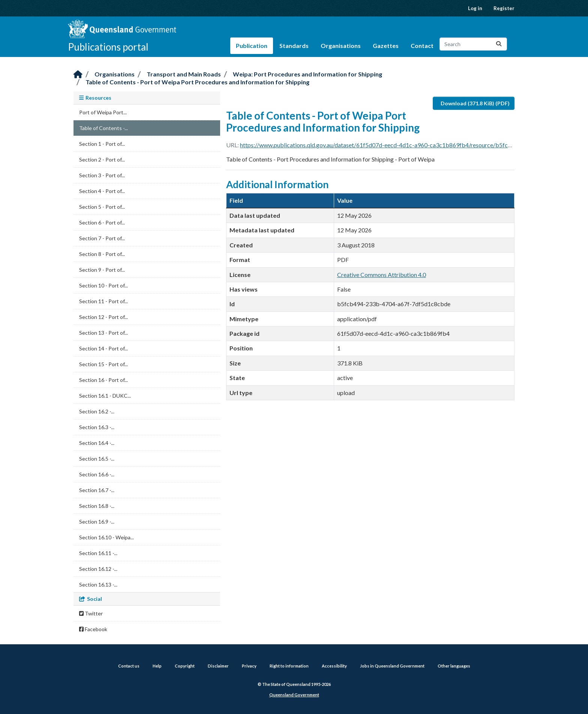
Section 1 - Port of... (102, 144)
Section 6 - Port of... (102, 222)
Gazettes (386, 46)
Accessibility (334, 666)
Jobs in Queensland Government (392, 666)
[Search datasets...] (473, 44)
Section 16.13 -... (98, 585)
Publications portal (108, 47)
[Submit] (499, 44)
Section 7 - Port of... (102, 238)
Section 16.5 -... (97, 459)
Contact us (129, 666)
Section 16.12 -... (98, 569)
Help (157, 666)
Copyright (185, 666)
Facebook (93, 629)
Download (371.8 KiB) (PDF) (475, 103)
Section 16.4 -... (97, 443)
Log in (475, 8)
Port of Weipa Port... (103, 112)
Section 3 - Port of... (102, 175)
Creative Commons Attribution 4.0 (382, 275)
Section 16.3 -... (97, 427)
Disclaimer (218, 666)
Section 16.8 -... (97, 506)
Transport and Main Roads (184, 74)
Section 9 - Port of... (102, 270)
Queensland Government (294, 695)
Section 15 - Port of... (103, 364)
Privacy (249, 666)
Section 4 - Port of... (102, 191)
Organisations (341, 46)
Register (504, 8)
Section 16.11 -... (98, 553)
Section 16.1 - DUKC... (105, 396)
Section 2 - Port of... (102, 159)
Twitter (91, 613)
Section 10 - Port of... (103, 285)
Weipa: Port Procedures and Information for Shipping (307, 74)
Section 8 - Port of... (102, 254)
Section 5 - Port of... (102, 207)
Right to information (289, 666)
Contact (422, 46)
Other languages (454, 666)
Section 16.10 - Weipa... (106, 537)
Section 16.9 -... (97, 522)
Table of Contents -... (103, 128)
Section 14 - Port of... (103, 348)
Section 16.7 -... (97, 490)
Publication (252, 46)
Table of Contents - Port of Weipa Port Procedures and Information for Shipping (197, 82)
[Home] (78, 75)
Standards (294, 46)
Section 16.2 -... (97, 411)
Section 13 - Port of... (103, 333)
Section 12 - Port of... (103, 317)
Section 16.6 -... (97, 474)
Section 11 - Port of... (103, 301)
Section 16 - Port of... (103, 380)
